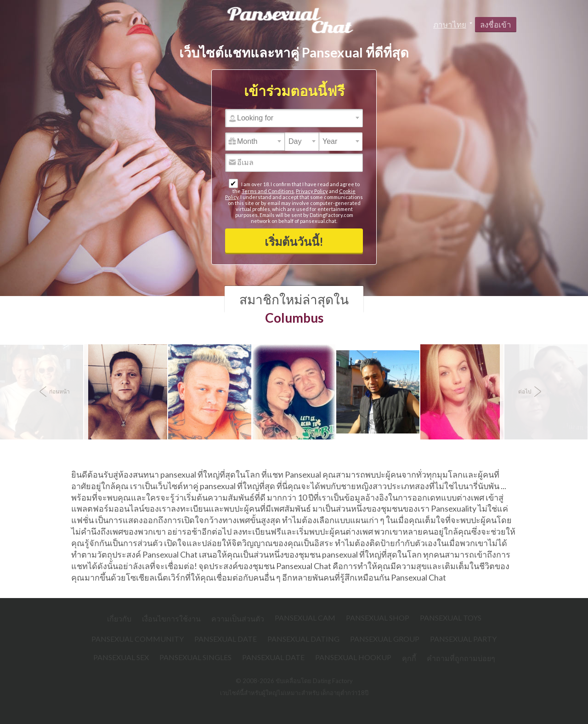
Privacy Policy (312, 191)
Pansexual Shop (378, 618)
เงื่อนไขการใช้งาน (171, 619)
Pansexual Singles (195, 657)
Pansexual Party (463, 639)
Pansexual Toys (451, 618)
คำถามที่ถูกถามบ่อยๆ (461, 658)
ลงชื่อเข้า (496, 25)
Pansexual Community (138, 639)
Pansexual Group (385, 639)
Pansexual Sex (121, 657)
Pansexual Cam (305, 618)
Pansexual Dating (303, 639)
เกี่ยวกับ (119, 619)
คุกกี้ (409, 658)
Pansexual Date (226, 639)
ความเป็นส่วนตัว (238, 619)
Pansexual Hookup (353, 657)
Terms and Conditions (268, 191)
